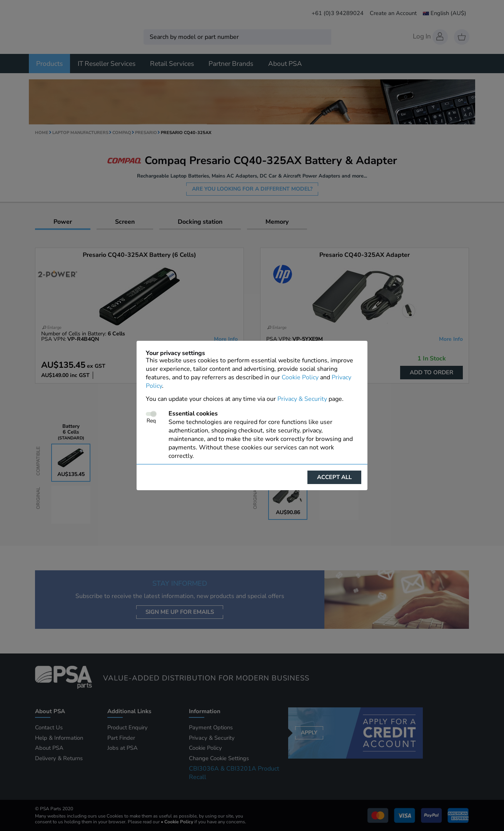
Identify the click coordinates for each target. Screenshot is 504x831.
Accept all (334, 477)
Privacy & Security (302, 399)
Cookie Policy (300, 377)
